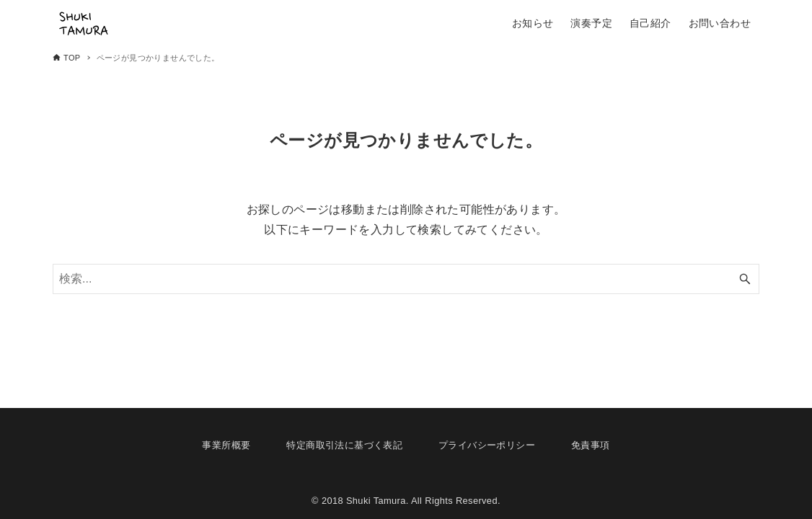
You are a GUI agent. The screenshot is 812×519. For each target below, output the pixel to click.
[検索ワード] (406, 279)
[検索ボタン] (745, 279)
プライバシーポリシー (487, 445)
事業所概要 (226, 445)
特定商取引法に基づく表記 (344, 445)
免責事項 (591, 445)
